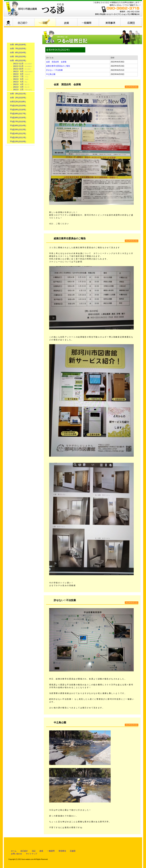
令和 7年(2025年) (18, 49)
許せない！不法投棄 (54, 70)
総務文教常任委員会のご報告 (58, 66)
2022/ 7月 (21, 77)
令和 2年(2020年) (18, 98)
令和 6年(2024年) (18, 53)
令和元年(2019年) (18, 102)
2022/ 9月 (23, 72)
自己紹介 (24, 23)
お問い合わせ (16, 854)
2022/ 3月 (21, 87)
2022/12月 (23, 64)
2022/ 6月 (21, 79)
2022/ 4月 (21, 85)
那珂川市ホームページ (20, 182)
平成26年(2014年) (18, 126)
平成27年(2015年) (18, 122)
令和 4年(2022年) (18, 61)
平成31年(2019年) (18, 106)
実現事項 (110, 23)
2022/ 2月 (23, 90)
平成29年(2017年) (18, 114)
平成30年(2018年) (18, 110)
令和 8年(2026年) (18, 45)
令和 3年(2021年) (18, 94)
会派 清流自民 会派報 (56, 62)
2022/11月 (23, 66)
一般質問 (88, 23)
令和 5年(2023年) (18, 57)
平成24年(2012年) (18, 134)
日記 (45, 23)
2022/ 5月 (20, 82)
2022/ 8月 (22, 74)
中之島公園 (51, 74)
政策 (67, 23)
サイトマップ (32, 854)
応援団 (131, 23)
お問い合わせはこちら (20, 154)
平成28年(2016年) (18, 118)
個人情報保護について (20, 168)
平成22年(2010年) (18, 141)
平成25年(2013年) (18, 130)
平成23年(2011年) (18, 138)
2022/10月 (22, 69)
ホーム (8, 23)
